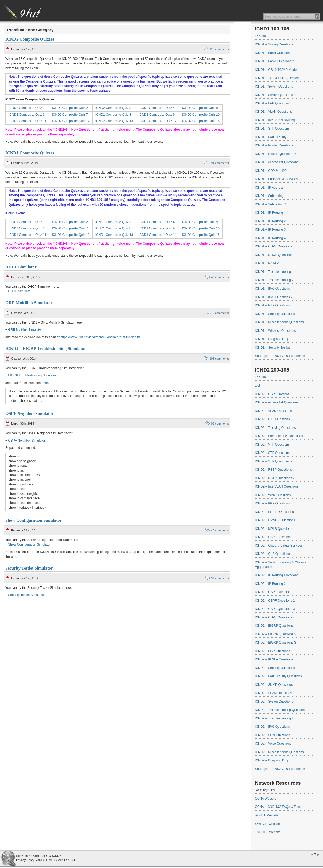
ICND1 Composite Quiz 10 (201, 228)
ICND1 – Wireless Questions (275, 331)
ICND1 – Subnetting (269, 196)
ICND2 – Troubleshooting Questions (281, 710)
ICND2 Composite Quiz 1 (27, 108)
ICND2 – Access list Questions (277, 402)
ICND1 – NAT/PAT (268, 263)
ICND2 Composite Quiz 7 (70, 115)
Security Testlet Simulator (29, 568)
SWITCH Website (267, 824)
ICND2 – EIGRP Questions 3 (275, 643)
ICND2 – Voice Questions (273, 744)
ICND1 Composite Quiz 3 (113, 222)
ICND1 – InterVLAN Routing (275, 120)
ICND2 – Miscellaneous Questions (279, 752)
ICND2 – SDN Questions (273, 735)
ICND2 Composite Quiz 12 (71, 121)
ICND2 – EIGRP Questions (274, 626)
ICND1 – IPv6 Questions (272, 289)
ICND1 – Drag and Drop (272, 339)
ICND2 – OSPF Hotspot (272, 394)
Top (317, 854)
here (45, 383)
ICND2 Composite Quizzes (30, 39)
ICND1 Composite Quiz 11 (27, 235)
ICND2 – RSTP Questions (273, 470)
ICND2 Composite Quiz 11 (27, 121)
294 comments (219, 163)
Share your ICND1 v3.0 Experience (280, 356)
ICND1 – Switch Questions (274, 87)
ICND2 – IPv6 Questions (272, 727)
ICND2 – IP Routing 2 (270, 584)
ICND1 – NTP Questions (272, 305)
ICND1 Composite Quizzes (30, 153)
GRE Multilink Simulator (29, 303)
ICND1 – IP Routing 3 (270, 229)
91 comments (220, 578)
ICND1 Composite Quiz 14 (157, 235)
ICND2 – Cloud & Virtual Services (279, 546)
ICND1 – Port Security (271, 137)
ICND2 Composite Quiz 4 (157, 108)
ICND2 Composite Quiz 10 (201, 115)
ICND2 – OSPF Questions (273, 592)
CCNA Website (266, 799)
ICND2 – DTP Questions (272, 419)
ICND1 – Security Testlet (272, 348)
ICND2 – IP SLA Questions (274, 659)
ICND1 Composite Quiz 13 (114, 235)
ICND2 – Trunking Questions (275, 428)
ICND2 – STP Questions (272, 453)
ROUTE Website (267, 815)
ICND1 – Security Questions (275, 314)
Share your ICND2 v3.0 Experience (280, 769)
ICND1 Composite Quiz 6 (27, 228)
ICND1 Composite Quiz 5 (200, 222)
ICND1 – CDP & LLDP (271, 171)
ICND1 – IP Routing (269, 213)
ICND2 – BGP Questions (273, 651)
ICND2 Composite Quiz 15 (201, 121)
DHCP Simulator (21, 267)
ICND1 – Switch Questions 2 (275, 95)
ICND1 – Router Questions (274, 145)
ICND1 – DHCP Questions (274, 255)
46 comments (220, 277)
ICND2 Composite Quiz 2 (70, 108)
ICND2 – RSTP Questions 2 (275, 478)
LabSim (260, 36)
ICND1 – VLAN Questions (273, 112)
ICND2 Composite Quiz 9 (157, 115)
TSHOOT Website (268, 832)
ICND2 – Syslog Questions (274, 702)
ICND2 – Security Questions (275, 668)
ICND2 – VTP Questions (272, 445)
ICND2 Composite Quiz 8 (113, 115)
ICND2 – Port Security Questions (278, 676)
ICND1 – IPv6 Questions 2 (274, 297)
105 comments (219, 359)
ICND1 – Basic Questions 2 (274, 61)
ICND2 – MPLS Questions (273, 529)
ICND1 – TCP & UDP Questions (278, 78)
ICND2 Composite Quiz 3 (113, 108)
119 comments (219, 49)
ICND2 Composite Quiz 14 (157, 121)
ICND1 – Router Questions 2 (275, 154)
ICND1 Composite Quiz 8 (113, 228)
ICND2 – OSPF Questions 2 (275, 601)
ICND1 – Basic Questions (273, 53)
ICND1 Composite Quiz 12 (71, 235)
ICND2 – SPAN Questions (273, 693)
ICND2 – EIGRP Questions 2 (275, 634)
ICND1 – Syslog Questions (274, 44)
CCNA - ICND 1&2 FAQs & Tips (277, 807)
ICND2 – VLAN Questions (273, 411)
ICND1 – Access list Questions (277, 162)
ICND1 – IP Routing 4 (270, 238)
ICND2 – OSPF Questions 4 (275, 617)
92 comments (220, 423)
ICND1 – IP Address (269, 188)
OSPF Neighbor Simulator (29, 413)
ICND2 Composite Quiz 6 (27, 115)
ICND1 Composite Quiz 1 (27, 222)
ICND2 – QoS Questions (272, 554)
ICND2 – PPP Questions (272, 503)
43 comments (220, 530)
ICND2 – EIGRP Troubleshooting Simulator (46, 349)
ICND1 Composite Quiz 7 (70, 228)
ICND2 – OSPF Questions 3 (275, 609)
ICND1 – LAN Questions (272, 103)
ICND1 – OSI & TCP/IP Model (276, 70)
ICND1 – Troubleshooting (273, 272)
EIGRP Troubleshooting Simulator (32, 375)
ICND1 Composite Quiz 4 (157, 222)
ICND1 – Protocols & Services (276, 179)
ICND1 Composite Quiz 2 (70, 222)
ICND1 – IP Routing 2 (270, 221)
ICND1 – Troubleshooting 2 (274, 280)
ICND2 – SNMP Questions (274, 685)
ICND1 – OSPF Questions (273, 246)
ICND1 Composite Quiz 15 (201, 235)
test (257, 386)
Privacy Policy (25, 860)
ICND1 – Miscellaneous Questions (279, 322)
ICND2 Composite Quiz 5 (200, 108)
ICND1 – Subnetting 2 (271, 204)
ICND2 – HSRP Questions (274, 537)
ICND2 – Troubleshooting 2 (274, 718)
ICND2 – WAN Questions (273, 495)
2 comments (221, 313)
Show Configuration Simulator (34, 520)
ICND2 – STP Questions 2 (274, 461)
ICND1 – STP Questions (272, 129)
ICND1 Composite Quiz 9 (157, 228)
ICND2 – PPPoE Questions (274, 512)
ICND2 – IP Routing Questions (277, 575)
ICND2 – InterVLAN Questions (277, 486)
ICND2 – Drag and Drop (272, 760)
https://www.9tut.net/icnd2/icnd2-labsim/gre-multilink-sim (100, 337)
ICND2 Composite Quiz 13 (114, 121)
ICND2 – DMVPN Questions (275, 520)
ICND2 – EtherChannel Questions (279, 436)
